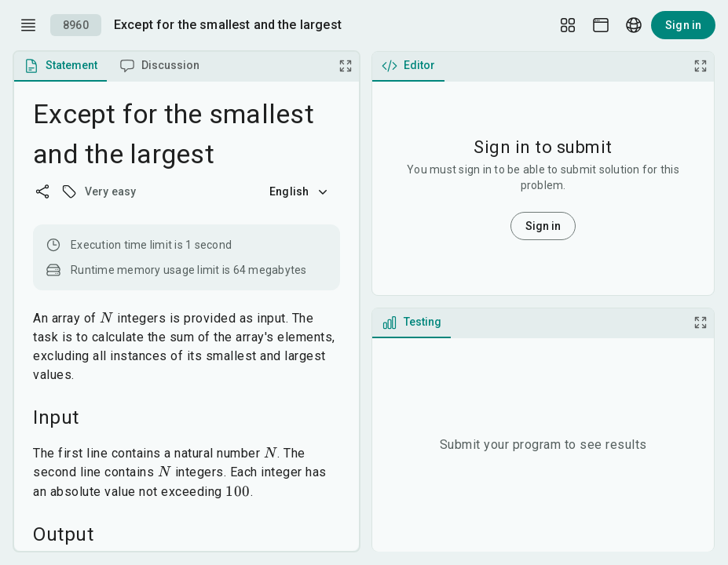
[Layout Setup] (568, 25)
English (300, 191)
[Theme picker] (601, 25)
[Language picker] (634, 25)
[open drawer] (28, 25)
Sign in (683, 25)
